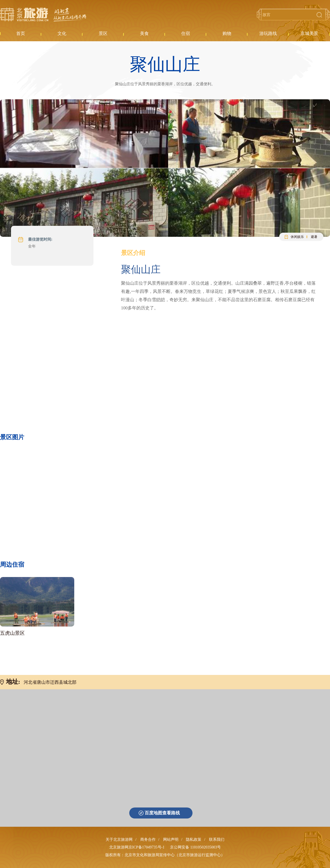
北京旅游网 (43, 15)
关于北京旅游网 (119, 840)
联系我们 (217, 840)
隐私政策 (194, 840)
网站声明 (171, 840)
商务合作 (148, 840)
